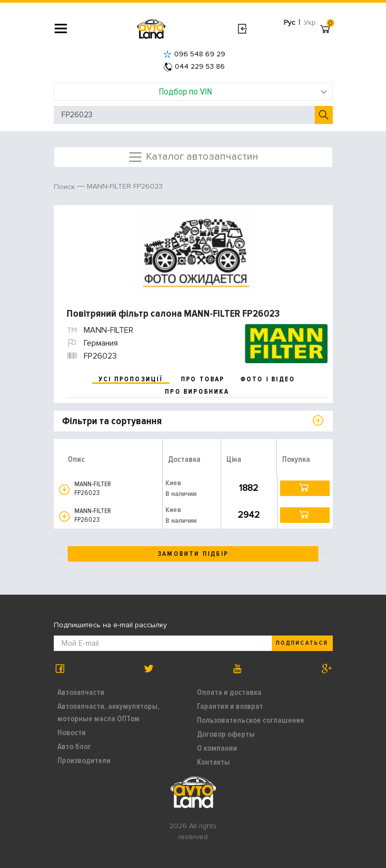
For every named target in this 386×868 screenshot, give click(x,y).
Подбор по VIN (243, 91)
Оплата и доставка (229, 692)
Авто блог (74, 747)
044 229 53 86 (194, 66)
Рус (289, 22)
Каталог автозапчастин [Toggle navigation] (193, 157)
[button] (64, 490)
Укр (310, 22)
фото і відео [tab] (268, 379)
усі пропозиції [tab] (131, 379)
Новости (72, 733)
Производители (84, 761)
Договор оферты (226, 734)
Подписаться (302, 643)
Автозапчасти (81, 692)
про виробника (197, 392)
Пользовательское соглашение (251, 720)
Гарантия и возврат (230, 706)
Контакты (213, 762)
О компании (217, 748)
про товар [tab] (203, 379)
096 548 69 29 (194, 54)
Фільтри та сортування (112, 421)
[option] (195, 252)
